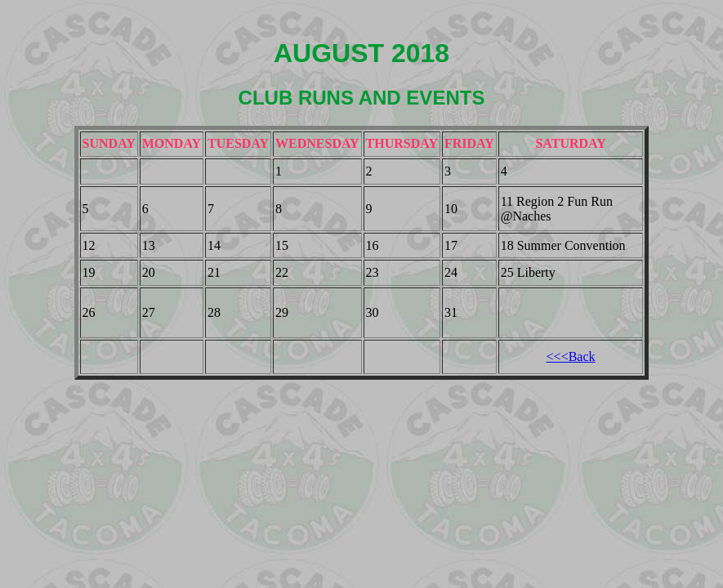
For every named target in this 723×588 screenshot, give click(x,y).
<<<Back (571, 356)
